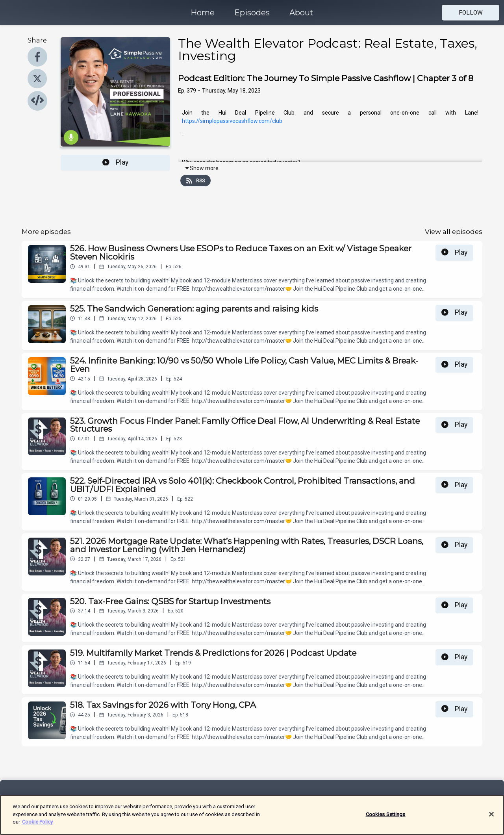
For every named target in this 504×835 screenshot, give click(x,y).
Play (115, 162)
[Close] (491, 819)
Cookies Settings (386, 819)
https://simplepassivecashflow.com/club (232, 121)
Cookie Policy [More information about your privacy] (37, 827)
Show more (201, 168)
